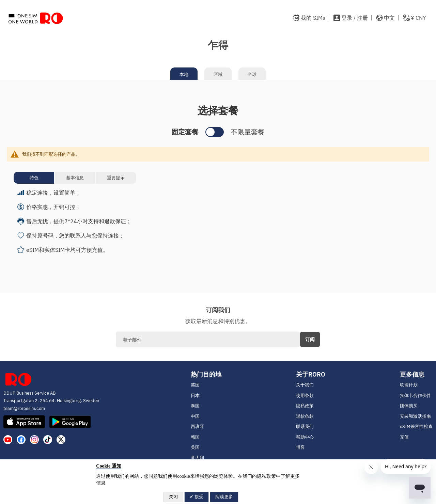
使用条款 (305, 395)
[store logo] (36, 18)
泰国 (195, 406)
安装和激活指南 (415, 416)
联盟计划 (409, 385)
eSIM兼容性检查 (416, 426)
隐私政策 (305, 406)
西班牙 (197, 426)
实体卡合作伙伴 (415, 395)
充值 (404, 437)
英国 (195, 385)
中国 (195, 416)
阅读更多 (224, 497)
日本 (195, 395)
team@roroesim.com (24, 408)
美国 (195, 447)
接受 (198, 497)
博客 (300, 447)
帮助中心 (305, 437)
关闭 (173, 497)
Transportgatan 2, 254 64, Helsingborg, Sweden (51, 401)
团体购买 (409, 406)
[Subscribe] (310, 339)
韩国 (195, 437)
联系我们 (305, 426)
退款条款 (305, 416)
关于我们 (305, 385)
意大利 (197, 458)
